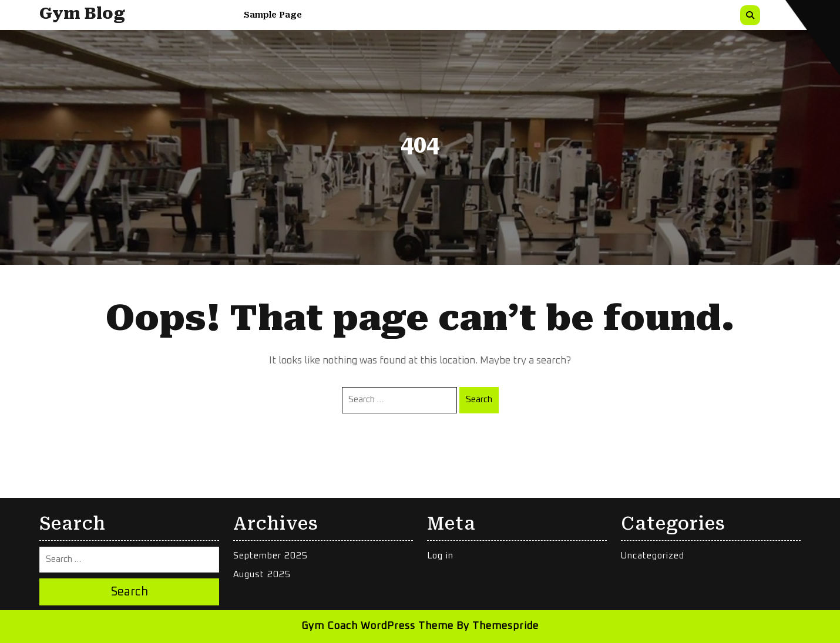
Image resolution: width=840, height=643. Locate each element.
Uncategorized (653, 556)
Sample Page (273, 15)
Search (479, 400)
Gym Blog (82, 14)
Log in (440, 556)
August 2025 (262, 575)
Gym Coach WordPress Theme (377, 626)
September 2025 (271, 556)
